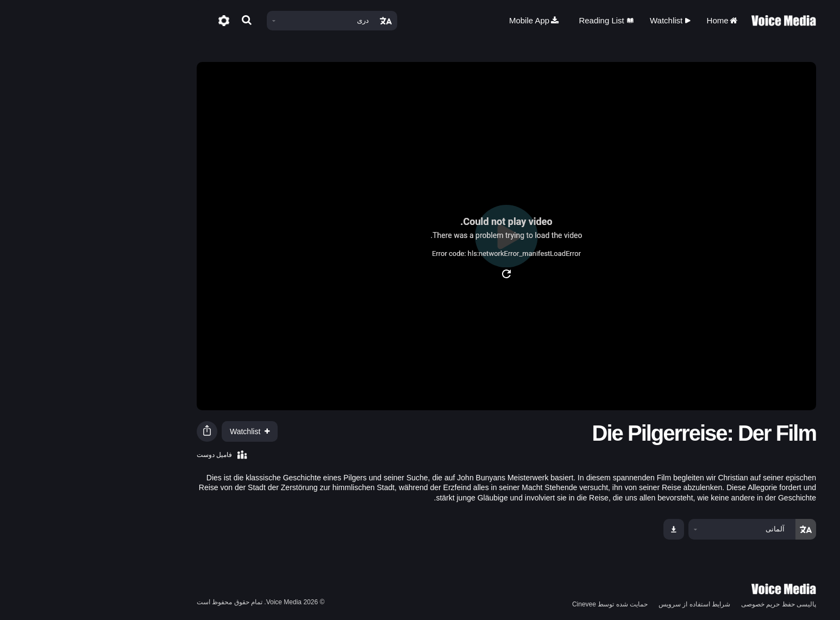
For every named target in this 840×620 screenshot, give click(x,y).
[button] (121, 432)
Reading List (520, 20)
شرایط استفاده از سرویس (608, 604)
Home (637, 20)
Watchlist (584, 20)
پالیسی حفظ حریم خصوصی (692, 604)
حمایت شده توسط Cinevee (524, 604)
